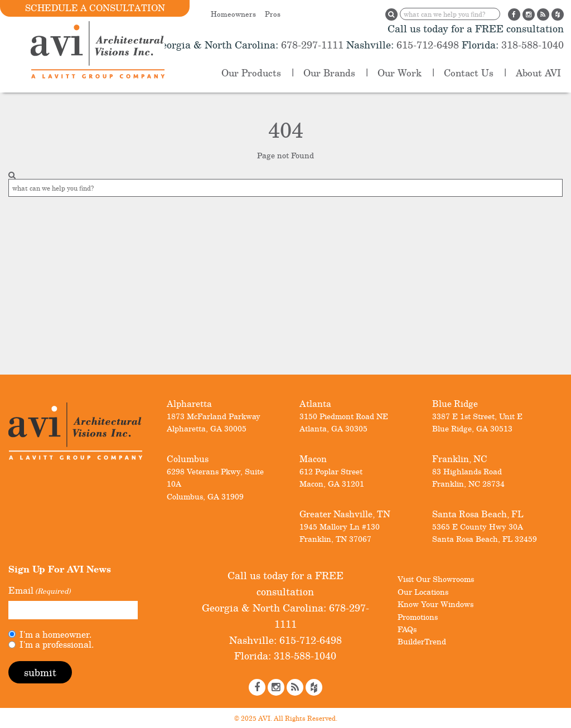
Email (39, 591)
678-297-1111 (311, 45)
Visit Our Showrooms (436, 579)
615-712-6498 (428, 45)
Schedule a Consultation (95, 8)
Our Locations (423, 592)
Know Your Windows (435, 604)
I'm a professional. (57, 644)
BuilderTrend (422, 641)
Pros (273, 14)
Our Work (400, 73)
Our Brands (329, 73)
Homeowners (233, 14)
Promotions (418, 617)
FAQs (407, 629)
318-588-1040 (531, 45)
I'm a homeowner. (55, 634)
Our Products (251, 73)
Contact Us (469, 73)
